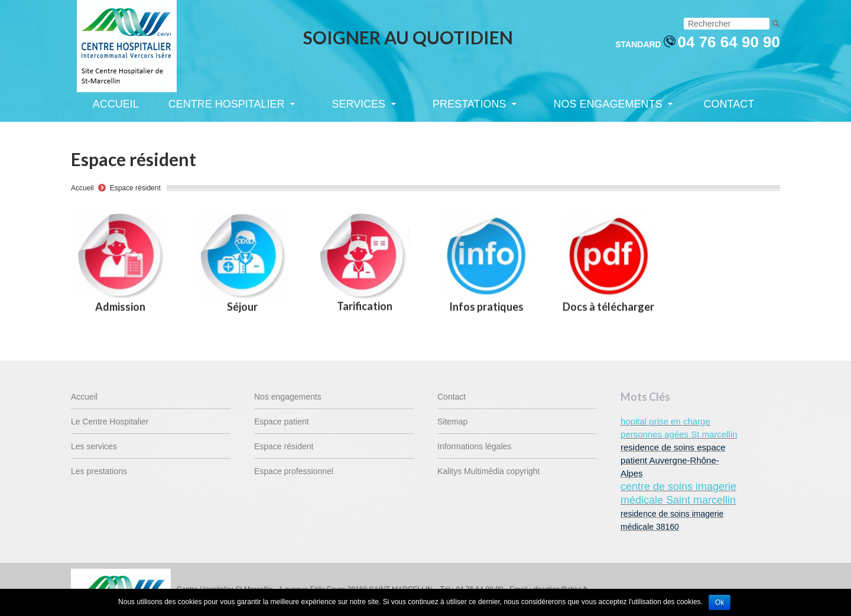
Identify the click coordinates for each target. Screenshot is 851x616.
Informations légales (474, 446)
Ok (720, 602)
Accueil (82, 188)
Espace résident (135, 188)
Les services (94, 446)
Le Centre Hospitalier (110, 422)
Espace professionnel (294, 471)
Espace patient (282, 422)
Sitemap (452, 422)
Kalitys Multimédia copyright (489, 471)
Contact (452, 397)
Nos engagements (288, 397)
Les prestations (99, 471)
